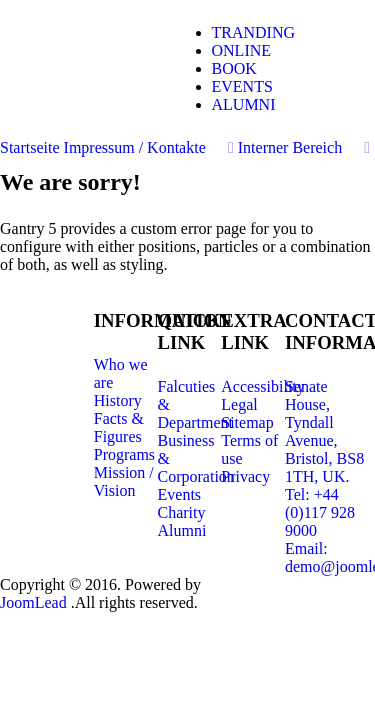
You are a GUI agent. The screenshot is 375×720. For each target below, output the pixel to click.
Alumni (182, 530)
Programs (124, 454)
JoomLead (35, 602)
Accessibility (263, 386)
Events (180, 494)
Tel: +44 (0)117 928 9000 (320, 512)
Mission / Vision (124, 481)
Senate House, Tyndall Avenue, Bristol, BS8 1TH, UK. (324, 431)
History (118, 400)
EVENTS (242, 86)
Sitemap (247, 422)
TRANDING (254, 32)
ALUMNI (244, 104)
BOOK (234, 68)
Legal (239, 404)
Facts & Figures (119, 427)
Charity (182, 512)
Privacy (245, 476)
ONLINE (242, 50)
